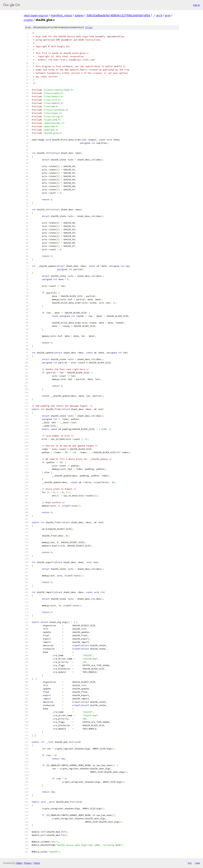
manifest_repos (61, 15)
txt (190, 863)
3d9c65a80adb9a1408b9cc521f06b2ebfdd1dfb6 (118, 15)
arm (168, 15)
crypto (28, 20)
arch (159, 15)
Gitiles (19, 863)
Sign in (196, 5)
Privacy (28, 863)
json (197, 863)
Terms (37, 863)
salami (79, 15)
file (89, 27)
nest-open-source (36, 15)
